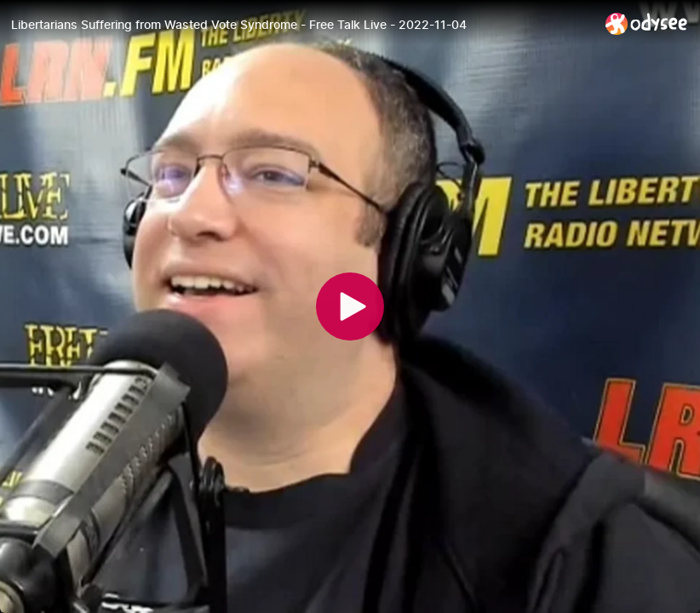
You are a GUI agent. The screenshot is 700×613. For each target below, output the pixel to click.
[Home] (647, 23)
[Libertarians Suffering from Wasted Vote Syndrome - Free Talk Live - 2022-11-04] (301, 25)
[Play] (350, 306)
